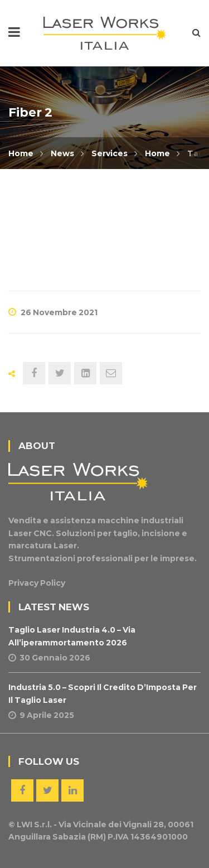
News (62, 153)
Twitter (47, 790)
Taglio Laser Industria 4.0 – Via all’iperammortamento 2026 (72, 636)
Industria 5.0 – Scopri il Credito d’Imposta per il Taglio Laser (103, 693)
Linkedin (72, 790)
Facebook (22, 790)
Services (110, 153)
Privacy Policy (37, 583)
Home (21, 153)
